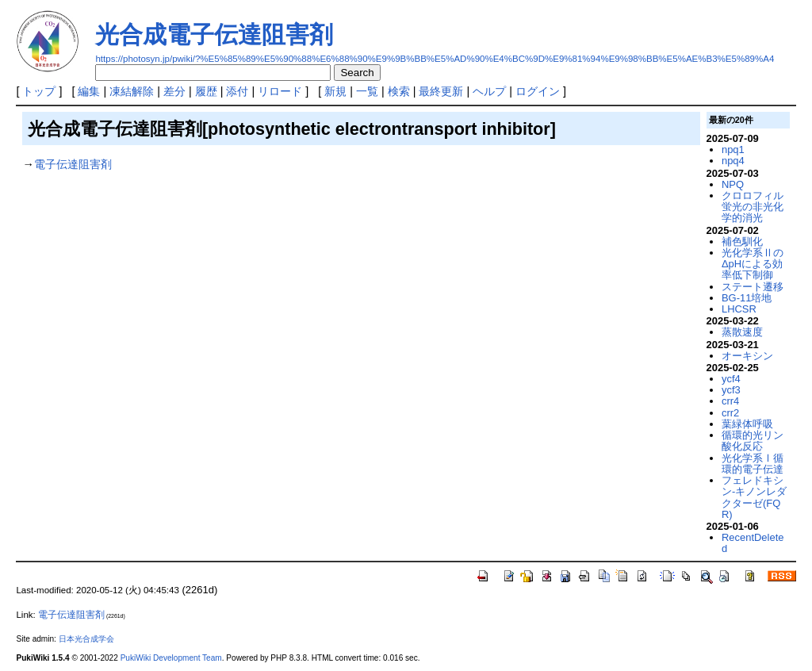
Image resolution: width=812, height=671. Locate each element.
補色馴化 (742, 242)
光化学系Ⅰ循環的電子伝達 (753, 464)
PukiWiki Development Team (171, 658)
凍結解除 (132, 91)
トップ (39, 91)
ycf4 (731, 379)
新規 (335, 91)
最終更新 (441, 91)
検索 (399, 91)
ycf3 (731, 390)
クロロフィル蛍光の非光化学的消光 (753, 207)
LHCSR (739, 309)
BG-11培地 (747, 298)
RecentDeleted (753, 543)
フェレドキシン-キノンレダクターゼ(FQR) (754, 497)
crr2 (730, 413)
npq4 (733, 161)
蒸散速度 (742, 332)
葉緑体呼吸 (747, 424)
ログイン (538, 91)
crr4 (730, 401)
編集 (89, 91)
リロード (280, 91)
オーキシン (747, 356)
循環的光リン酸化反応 (753, 441)
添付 (237, 91)
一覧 (367, 91)
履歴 (206, 91)
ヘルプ (489, 91)
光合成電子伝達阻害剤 (214, 35)
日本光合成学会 (86, 639)
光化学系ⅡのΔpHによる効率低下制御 (753, 264)
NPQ (733, 184)
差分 (174, 91)
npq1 (733, 150)
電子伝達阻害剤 (73, 164)
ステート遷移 (753, 287)
